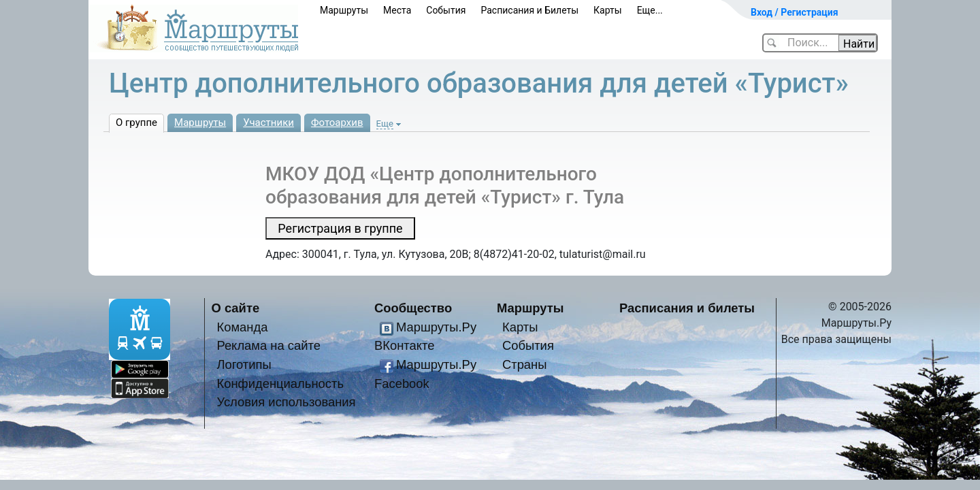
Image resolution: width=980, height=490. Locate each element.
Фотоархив (337, 122)
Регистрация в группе (340, 228)
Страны (525, 364)
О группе (136, 122)
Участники (268, 122)
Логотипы (244, 364)
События (446, 10)
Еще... (650, 10)
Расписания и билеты (687, 308)
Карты (608, 10)
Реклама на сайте (268, 345)
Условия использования (286, 402)
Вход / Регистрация (795, 12)
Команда (242, 327)
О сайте (236, 308)
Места (397, 10)
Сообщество (413, 308)
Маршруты (344, 10)
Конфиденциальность (280, 383)
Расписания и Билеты (529, 10)
